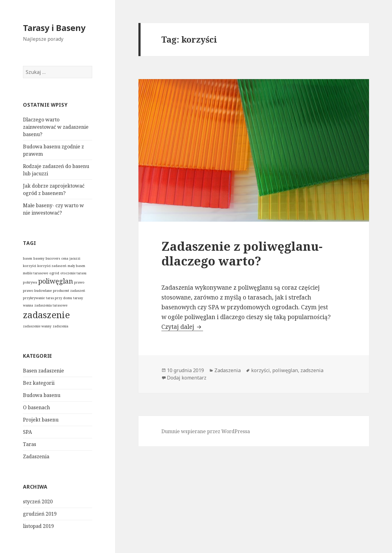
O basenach (36, 407)
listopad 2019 (38, 526)
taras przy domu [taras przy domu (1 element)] (59, 298)
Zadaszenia (36, 456)
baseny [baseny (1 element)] (39, 258)
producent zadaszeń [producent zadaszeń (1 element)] (69, 291)
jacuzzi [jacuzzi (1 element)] (75, 258)
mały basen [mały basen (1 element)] (76, 266)
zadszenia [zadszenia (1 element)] (60, 326)
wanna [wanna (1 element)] (28, 305)
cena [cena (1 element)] (65, 258)
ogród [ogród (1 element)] (54, 273)
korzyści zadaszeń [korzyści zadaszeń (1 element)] (52, 266)
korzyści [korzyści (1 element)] (30, 266)
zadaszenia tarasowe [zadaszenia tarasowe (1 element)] (51, 305)
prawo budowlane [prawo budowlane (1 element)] (37, 291)
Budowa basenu (42, 395)
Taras (30, 444)
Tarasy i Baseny (54, 28)
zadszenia (312, 370)
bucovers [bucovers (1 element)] (53, 258)
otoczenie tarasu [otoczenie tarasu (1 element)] (73, 273)
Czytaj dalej (182, 327)
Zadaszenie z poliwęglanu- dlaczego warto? (242, 253)
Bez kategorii (39, 383)
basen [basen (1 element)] (28, 258)
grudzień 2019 (40, 514)
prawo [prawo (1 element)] (79, 282)
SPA (27, 432)
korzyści (260, 370)
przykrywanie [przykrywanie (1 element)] (34, 298)
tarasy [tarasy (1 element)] (78, 298)
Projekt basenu (41, 420)
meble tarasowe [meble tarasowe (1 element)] (36, 273)
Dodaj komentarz (187, 378)
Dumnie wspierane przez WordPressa (206, 431)
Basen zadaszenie (43, 371)
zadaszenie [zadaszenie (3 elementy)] (46, 315)
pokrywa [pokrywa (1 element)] (30, 282)
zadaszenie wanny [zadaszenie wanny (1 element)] (37, 326)
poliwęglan (285, 370)
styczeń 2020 (38, 502)
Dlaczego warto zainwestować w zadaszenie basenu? (56, 127)
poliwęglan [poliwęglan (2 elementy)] (56, 281)
